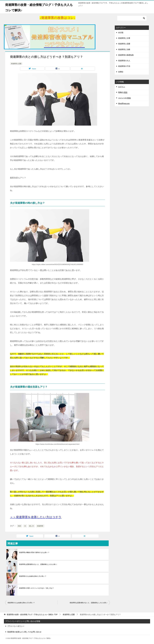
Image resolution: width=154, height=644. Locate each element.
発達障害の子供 (124, 66)
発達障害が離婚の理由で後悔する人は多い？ (34, 552)
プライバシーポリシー (16, 626)
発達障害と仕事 (124, 38)
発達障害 (40, 526)
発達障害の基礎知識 (126, 55)
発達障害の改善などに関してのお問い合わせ (24, 632)
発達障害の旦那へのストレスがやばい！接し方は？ (36, 588)
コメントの (124, 98)
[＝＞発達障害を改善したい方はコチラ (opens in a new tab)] (36, 517)
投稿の (123, 92)
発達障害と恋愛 (16, 64)
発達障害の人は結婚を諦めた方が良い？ (33, 576)
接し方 (31, 526)
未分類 (121, 33)
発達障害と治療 (124, 49)
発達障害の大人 (124, 61)
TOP (32, 614)
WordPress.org (124, 103)
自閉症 (121, 72)
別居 (19, 526)
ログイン (122, 87)
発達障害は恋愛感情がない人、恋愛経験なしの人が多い (38, 564)
